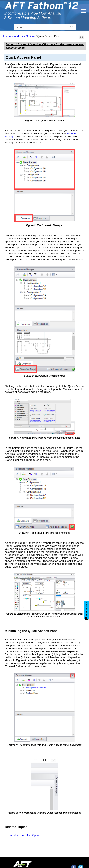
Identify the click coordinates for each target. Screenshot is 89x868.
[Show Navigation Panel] (84, 11)
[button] (72, 27)
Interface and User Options (19, 36)
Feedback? (86, 609)
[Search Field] (45, 27)
